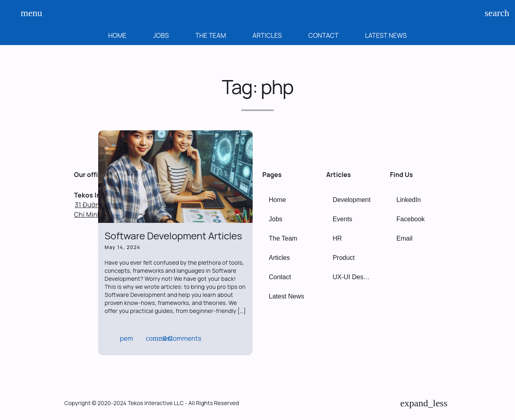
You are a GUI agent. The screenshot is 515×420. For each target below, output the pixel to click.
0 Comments (174, 338)
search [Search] (492, 13)
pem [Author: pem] (120, 338)
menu (28, 13)
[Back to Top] (424, 403)
